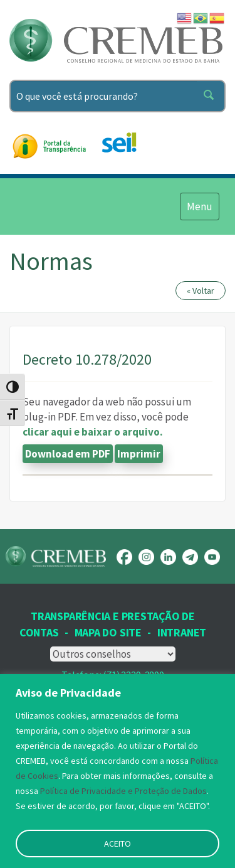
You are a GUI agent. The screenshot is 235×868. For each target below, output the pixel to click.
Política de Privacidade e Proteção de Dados (123, 791)
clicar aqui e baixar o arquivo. (93, 432)
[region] (118, 771)
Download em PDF (68, 454)
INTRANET (182, 632)
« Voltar (201, 291)
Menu (199, 206)
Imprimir (139, 454)
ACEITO (118, 844)
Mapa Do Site (108, 632)
